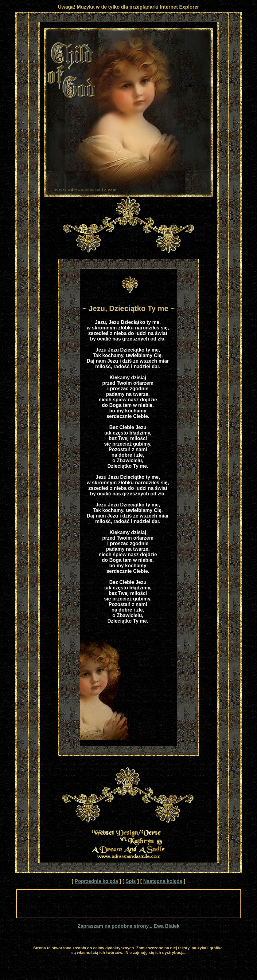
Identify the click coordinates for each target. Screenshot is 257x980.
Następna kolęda (163, 881)
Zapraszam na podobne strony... (116, 926)
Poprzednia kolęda (96, 881)
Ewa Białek (167, 926)
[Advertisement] (129, 904)
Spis (131, 881)
